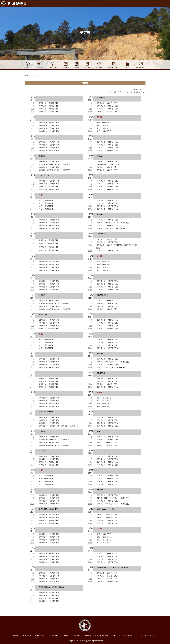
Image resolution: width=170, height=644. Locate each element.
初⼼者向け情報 (102, 635)
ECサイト (117, 635)
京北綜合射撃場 (14, 3)
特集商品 (88, 635)
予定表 (66, 635)
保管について (41, 635)
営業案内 (28, 635)
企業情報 (77, 635)
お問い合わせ (130, 635)
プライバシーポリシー (148, 635)
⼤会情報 (55, 635)
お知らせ (16, 635)
